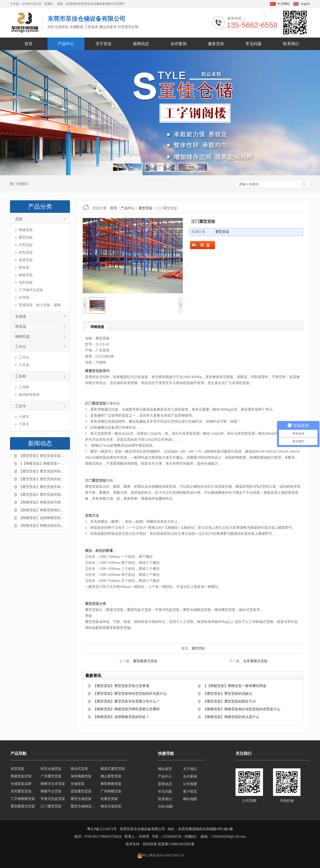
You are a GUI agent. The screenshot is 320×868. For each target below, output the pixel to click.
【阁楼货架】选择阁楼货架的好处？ (42, 518)
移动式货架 (79, 769)
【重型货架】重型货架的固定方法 (42, 495)
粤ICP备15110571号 (102, 829)
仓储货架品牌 (21, 784)
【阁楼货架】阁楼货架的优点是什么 (42, 526)
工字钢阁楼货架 (23, 799)
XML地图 (165, 807)
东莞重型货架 (21, 792)
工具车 (21, 406)
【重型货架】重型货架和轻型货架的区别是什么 (42, 471)
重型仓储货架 (81, 799)
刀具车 (24, 424)
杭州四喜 (150, 844)
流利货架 (26, 283)
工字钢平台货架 (31, 290)
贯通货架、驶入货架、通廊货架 (42, 305)
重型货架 (26, 237)
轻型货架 (26, 252)
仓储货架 (77, 784)
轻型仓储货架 (51, 769)
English (305, 4)
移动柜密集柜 (29, 395)
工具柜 (21, 376)
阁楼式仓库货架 (53, 784)
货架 (19, 219)
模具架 (24, 268)
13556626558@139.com (229, 837)
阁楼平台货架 (51, 792)
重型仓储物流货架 (84, 807)
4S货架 (24, 298)
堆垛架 (21, 326)
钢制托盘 (22, 336)
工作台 (21, 346)
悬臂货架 (26, 260)
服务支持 (216, 44)
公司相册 (190, 784)
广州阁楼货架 (111, 792)
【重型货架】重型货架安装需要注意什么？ (42, 487)
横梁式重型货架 (113, 769)
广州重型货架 (51, 776)
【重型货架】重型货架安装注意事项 (42, 456)
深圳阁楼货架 (81, 776)
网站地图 (190, 799)
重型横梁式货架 (145, 661)
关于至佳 (103, 44)
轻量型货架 (109, 799)
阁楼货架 (26, 230)
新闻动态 (141, 44)
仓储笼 (21, 316)
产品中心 (66, 44)
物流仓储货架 (111, 807)
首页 (28, 44)
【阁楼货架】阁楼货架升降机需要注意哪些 (42, 502)
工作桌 (24, 365)
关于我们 (190, 769)
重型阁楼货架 (111, 784)
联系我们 (291, 44)
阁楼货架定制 (21, 776)
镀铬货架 (26, 275)
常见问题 (253, 44)
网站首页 (165, 769)
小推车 (24, 417)
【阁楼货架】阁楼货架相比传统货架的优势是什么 (42, 510)
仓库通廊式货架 (255, 661)
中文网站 (283, 4)
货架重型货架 (81, 792)
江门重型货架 (51, 807)
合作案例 (178, 44)
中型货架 (26, 245)
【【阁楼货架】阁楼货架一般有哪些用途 (42, 464)
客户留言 (190, 792)
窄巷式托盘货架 (53, 799)
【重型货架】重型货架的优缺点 (42, 479)
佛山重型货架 (111, 776)
